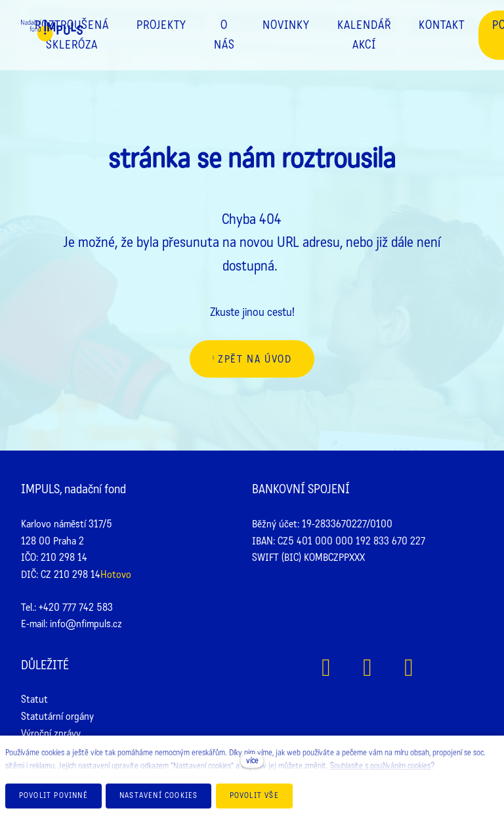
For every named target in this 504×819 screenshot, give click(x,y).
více (252, 761)
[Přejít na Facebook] (326, 668)
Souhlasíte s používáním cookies (380, 766)
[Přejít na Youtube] (409, 668)
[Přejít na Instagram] (368, 668)
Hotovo (116, 574)
